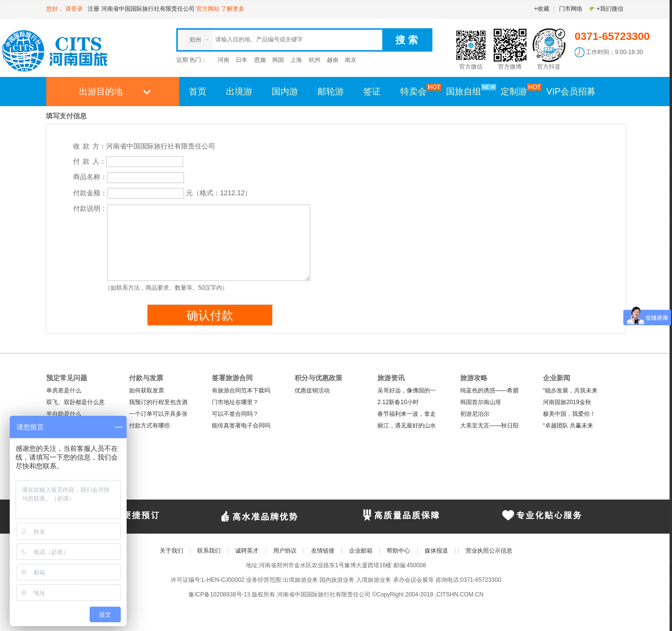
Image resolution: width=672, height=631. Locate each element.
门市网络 (571, 9)
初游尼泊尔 (475, 414)
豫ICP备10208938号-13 (219, 594)
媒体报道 (436, 551)
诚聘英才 (247, 551)
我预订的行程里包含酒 (158, 402)
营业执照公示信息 (489, 551)
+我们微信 (606, 9)
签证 (372, 92)
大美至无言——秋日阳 (489, 426)
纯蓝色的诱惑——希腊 (489, 390)
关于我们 (171, 551)
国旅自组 (468, 91)
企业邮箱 (361, 551)
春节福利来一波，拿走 (407, 414)
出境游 (239, 92)
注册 (93, 9)
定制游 (519, 91)
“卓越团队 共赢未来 (568, 426)
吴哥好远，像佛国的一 (407, 390)
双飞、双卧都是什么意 (75, 402)
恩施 (260, 60)
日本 (242, 60)
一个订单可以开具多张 (158, 414)
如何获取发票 (147, 390)
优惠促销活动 (312, 390)
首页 (198, 92)
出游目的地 (101, 92)
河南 (224, 60)
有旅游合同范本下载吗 (241, 390)
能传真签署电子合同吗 (241, 426)
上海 (296, 60)
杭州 (315, 60)
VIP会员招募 (571, 92)
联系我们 (209, 551)
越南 (333, 60)
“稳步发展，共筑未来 (570, 390)
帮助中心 (398, 551)
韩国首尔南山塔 (481, 402)
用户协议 (285, 551)
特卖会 (418, 91)
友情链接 (323, 551)
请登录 (74, 9)
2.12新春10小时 (398, 402)
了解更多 (233, 9)
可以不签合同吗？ (235, 414)
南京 (351, 60)
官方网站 (208, 9)
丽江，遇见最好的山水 (407, 426)
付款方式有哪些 (149, 426)
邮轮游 (331, 92)
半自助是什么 (64, 414)
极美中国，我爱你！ (569, 414)
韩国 (278, 60)
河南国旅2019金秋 (567, 402)
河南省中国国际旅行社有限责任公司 (148, 9)
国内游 (285, 92)
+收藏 (542, 9)
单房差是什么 (64, 390)
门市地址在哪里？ (235, 402)
